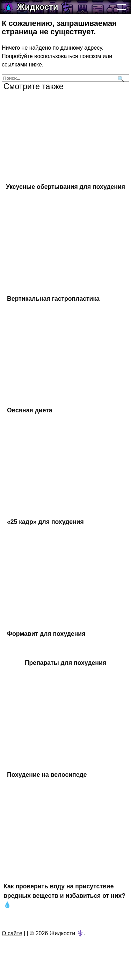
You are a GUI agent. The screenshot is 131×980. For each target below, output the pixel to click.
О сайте (12, 933)
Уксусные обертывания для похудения (65, 187)
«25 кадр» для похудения (45, 522)
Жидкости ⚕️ (44, 7)
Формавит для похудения (46, 634)
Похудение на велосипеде (47, 775)
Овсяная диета (30, 410)
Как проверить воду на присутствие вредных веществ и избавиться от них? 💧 (64, 896)
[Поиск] (120, 78)
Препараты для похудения (65, 663)
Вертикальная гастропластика (53, 298)
